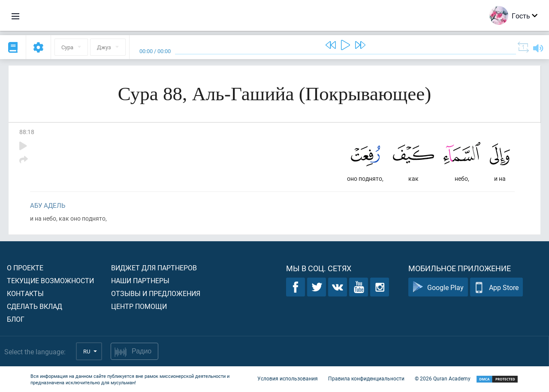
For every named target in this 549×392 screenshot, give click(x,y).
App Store (496, 287)
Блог (16, 319)
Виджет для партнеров (154, 268)
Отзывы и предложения (156, 293)
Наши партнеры (140, 280)
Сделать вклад (35, 306)
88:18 (27, 132)
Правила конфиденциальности (366, 378)
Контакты (25, 293)
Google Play (438, 287)
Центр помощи (139, 306)
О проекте (25, 268)
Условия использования (288, 378)
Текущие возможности (50, 280)
